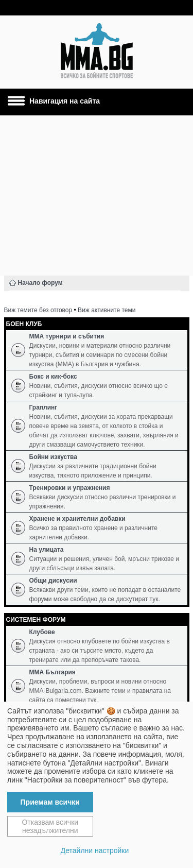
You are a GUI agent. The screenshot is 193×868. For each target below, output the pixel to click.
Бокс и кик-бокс (53, 377)
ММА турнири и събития (67, 336)
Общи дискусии (53, 581)
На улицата (47, 550)
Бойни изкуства (53, 457)
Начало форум (40, 283)
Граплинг (43, 407)
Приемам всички (50, 802)
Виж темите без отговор (38, 310)
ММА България (52, 672)
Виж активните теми (107, 310)
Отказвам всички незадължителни (50, 826)
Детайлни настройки (95, 850)
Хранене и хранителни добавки (77, 519)
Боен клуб (24, 324)
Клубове (42, 632)
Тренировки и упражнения (70, 488)
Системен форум (36, 620)
